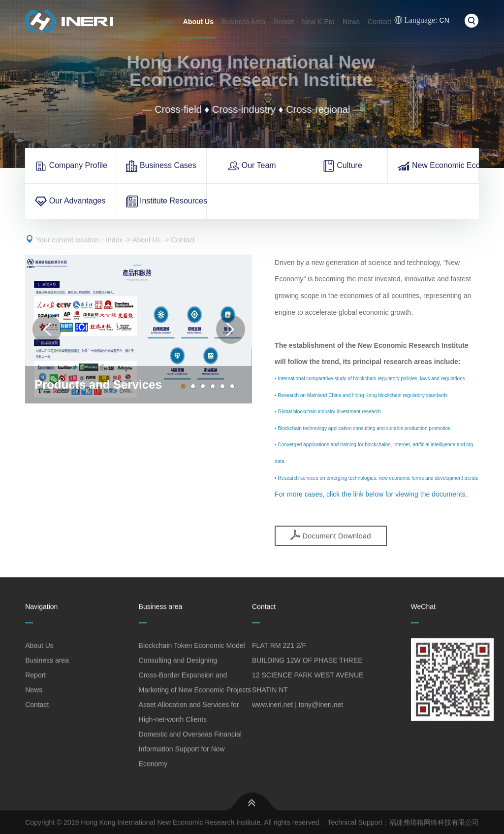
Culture (343, 166)
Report (283, 22)
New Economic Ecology (438, 166)
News (351, 22)
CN (422, 20)
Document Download (331, 535)
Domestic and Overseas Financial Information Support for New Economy (190, 752)
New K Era (318, 22)
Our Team (252, 166)
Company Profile (71, 166)
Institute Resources (166, 201)
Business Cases (161, 166)
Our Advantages (70, 201)
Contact (379, 22)
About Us (198, 22)
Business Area (244, 22)
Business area (47, 664)
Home (166, 22)
